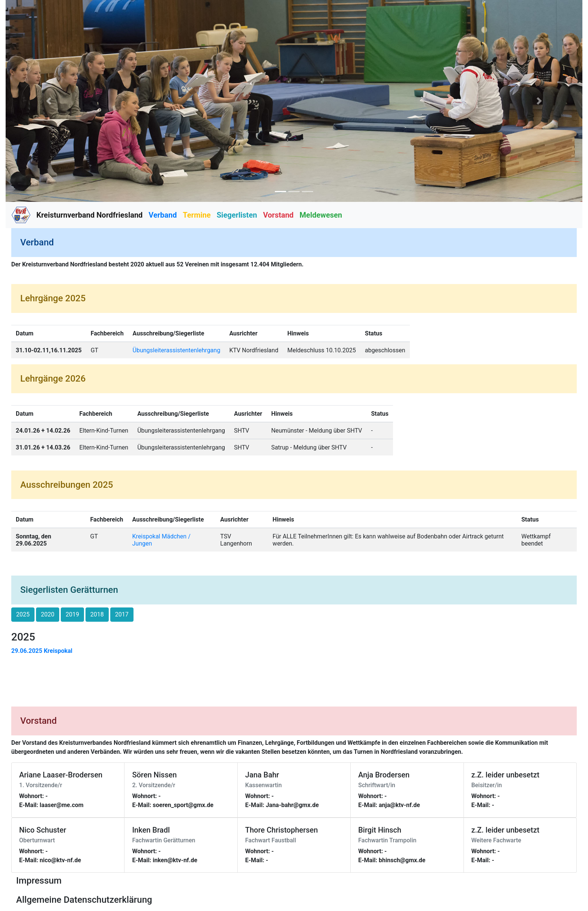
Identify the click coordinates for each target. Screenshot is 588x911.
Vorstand (278, 215)
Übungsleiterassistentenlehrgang (177, 350)
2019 (72, 614)
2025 (23, 614)
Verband (163, 215)
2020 (48, 614)
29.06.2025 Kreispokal (42, 651)
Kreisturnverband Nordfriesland (89, 215)
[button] (49, 101)
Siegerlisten (237, 215)
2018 (97, 614)
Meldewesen (321, 215)
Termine (197, 215)
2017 (122, 614)
